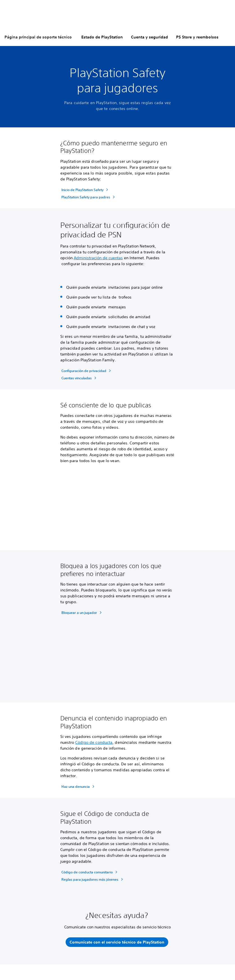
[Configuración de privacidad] (87, 371)
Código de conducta (94, 742)
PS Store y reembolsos (197, 37)
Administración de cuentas (98, 258)
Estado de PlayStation (102, 37)
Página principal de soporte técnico (38, 37)
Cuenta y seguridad (149, 37)
